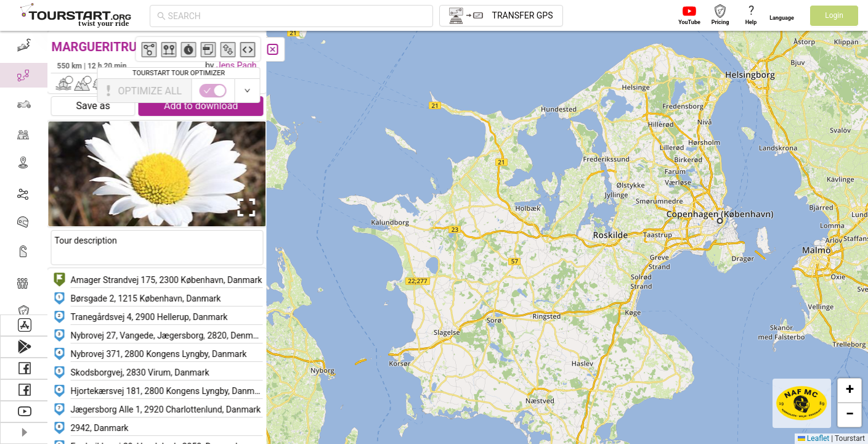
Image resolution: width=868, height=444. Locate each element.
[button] (735, 225)
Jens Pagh (238, 65)
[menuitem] (24, 46)
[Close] (274, 49)
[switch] (814, 91)
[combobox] (297, 16)
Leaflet (813, 438)
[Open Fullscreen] (245, 208)
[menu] (25, 173)
